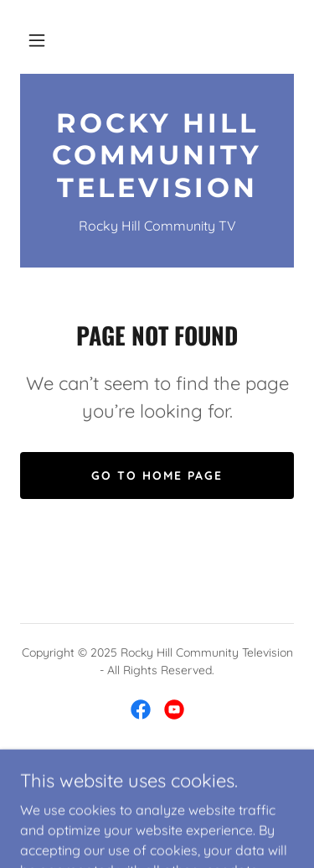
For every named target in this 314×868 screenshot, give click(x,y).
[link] (157, 156)
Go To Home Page (157, 476)
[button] (37, 40)
